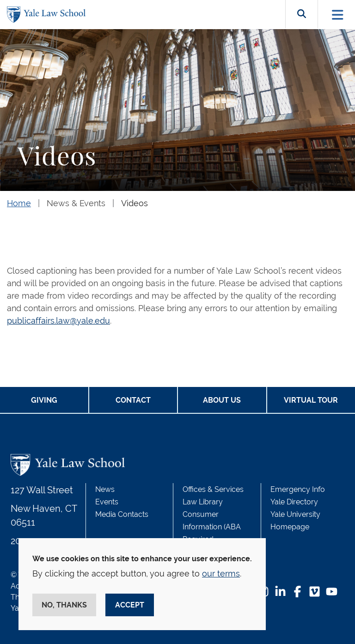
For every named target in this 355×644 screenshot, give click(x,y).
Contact (133, 400)
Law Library (203, 502)
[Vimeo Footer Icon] (315, 592)
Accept (130, 605)
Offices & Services (213, 489)
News (105, 489)
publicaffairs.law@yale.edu (58, 321)
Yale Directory (294, 502)
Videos (135, 203)
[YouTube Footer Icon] (332, 592)
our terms (221, 573)
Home (19, 203)
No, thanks (64, 605)
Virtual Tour (311, 400)
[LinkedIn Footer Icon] (280, 592)
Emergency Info (298, 489)
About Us (222, 400)
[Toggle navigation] (338, 15)
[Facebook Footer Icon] (297, 592)
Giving (44, 400)
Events (107, 502)
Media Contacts (122, 514)
